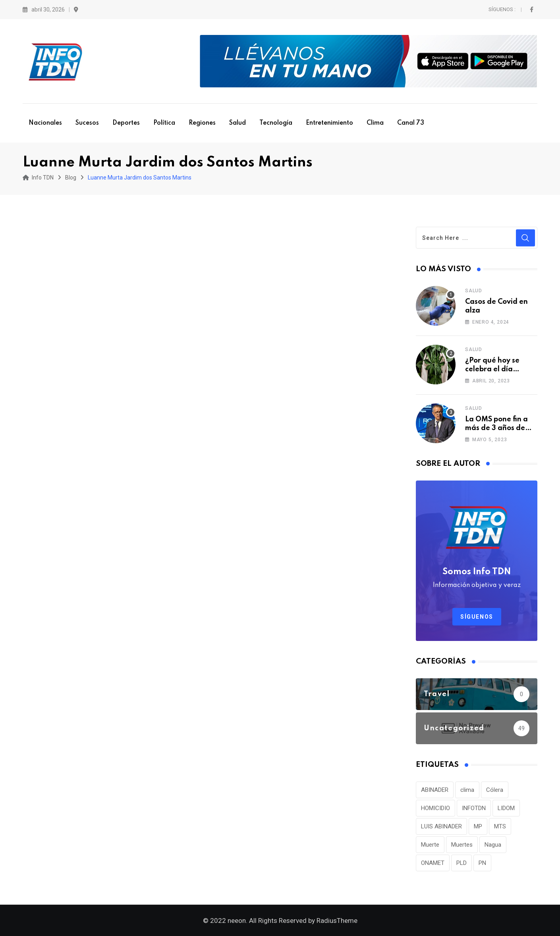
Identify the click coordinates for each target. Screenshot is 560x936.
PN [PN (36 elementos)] (482, 863)
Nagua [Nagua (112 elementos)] (493, 845)
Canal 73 (411, 123)
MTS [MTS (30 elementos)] (500, 826)
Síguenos (477, 617)
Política (164, 123)
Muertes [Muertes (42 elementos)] (462, 845)
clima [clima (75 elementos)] (467, 790)
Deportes (126, 123)
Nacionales (45, 123)
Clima (375, 123)
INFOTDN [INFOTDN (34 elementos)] (474, 808)
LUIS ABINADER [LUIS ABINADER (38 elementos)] (441, 826)
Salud (238, 123)
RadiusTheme (337, 921)
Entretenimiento (329, 123)
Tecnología (276, 123)
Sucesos (87, 123)
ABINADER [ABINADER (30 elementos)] (435, 790)
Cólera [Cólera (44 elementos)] (495, 790)
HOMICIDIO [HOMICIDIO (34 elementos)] (435, 808)
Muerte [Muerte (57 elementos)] (430, 845)
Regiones (202, 123)
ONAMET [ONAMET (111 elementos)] (433, 863)
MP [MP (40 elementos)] (478, 826)
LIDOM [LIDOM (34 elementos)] (506, 808)
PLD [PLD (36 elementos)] (462, 863)
